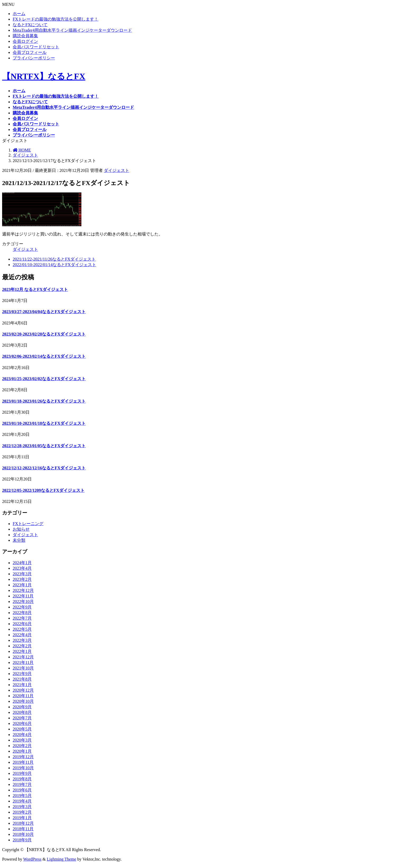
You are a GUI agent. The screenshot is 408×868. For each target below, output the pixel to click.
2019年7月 (22, 784)
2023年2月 (22, 579)
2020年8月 (22, 712)
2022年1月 (22, 651)
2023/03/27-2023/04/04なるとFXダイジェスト (44, 312)
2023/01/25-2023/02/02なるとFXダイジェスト (44, 379)
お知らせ (21, 529)
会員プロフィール (30, 52)
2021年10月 (23, 668)
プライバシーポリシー (34, 58)
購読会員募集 (25, 36)
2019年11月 (23, 762)
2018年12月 (23, 823)
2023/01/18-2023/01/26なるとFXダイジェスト (44, 401)
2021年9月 (22, 674)
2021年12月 (23, 657)
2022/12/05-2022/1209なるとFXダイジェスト (43, 490)
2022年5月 (22, 629)
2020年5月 (22, 729)
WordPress (32, 859)
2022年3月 (22, 640)
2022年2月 (22, 646)
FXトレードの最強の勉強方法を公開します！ (55, 19)
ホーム (19, 14)
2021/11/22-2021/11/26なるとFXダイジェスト (54, 259)
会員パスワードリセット (36, 47)
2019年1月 (22, 818)
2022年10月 (23, 602)
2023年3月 (22, 574)
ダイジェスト (117, 170)
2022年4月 (22, 635)
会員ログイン (25, 41)
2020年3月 (22, 740)
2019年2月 (22, 812)
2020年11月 (23, 696)
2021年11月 (23, 662)
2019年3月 (22, 807)
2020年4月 (22, 735)
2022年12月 (23, 590)
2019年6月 (22, 790)
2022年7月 (22, 618)
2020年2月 (22, 746)
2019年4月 (22, 801)
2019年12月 (23, 757)
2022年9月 (22, 607)
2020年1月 (22, 751)
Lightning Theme (61, 859)
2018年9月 (22, 840)
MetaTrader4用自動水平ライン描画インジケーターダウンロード (72, 30)
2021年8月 (22, 679)
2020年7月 (22, 718)
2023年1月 (22, 585)
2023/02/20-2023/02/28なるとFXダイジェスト (44, 334)
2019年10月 (23, 768)
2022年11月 (23, 596)
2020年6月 (22, 723)
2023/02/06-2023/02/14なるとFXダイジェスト (44, 356)
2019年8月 (22, 779)
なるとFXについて (30, 25)
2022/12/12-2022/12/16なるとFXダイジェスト (44, 468)
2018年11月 (23, 829)
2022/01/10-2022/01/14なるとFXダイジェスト (54, 265)
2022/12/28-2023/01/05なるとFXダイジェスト (44, 446)
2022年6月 (22, 624)
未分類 (19, 540)
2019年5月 (22, 796)
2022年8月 (22, 613)
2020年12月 (23, 690)
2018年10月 (23, 834)
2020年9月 (22, 707)
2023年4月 (22, 568)
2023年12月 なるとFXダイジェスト (35, 289)
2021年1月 (22, 685)
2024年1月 (22, 563)
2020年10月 (23, 701)
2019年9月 (22, 773)
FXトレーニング (28, 524)
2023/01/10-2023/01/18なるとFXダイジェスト (44, 423)
